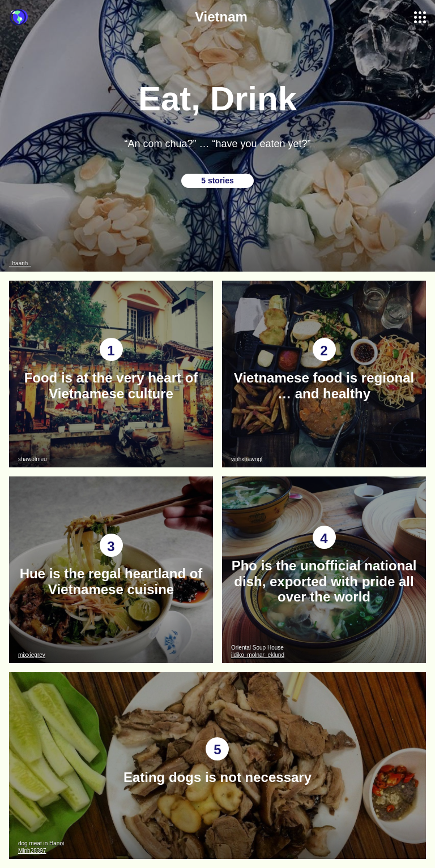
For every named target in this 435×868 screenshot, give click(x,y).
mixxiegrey (32, 655)
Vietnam (221, 17)
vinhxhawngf (247, 459)
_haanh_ (20, 263)
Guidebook (19, 17)
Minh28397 (32, 851)
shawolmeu (33, 459)
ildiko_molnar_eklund (258, 655)
